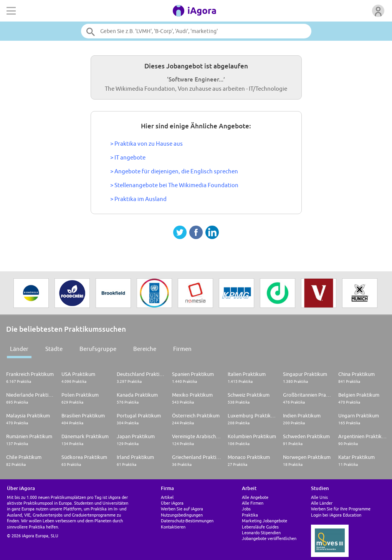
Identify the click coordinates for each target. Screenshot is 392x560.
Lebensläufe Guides (260, 527)
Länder (19, 349)
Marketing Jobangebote (265, 521)
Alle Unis (319, 497)
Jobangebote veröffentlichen (269, 538)
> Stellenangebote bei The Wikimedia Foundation (174, 185)
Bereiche (145, 349)
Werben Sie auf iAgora (182, 509)
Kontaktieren (173, 527)
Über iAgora (172, 503)
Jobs (246, 509)
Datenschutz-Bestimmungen (187, 521)
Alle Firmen (253, 503)
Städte (54, 349)
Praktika (250, 515)
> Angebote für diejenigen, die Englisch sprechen (174, 171)
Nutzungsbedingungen (182, 515)
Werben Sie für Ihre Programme (341, 509)
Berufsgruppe (98, 349)
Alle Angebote (255, 497)
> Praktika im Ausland (138, 199)
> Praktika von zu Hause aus (146, 144)
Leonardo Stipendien (261, 533)
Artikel (167, 497)
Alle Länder (322, 503)
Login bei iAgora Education (336, 515)
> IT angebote (128, 157)
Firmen (182, 349)
